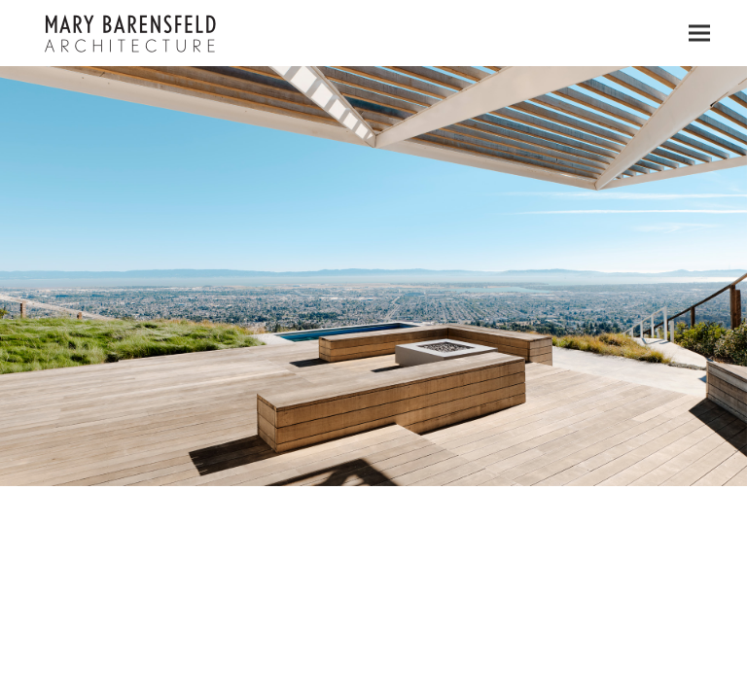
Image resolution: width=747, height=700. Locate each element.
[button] (699, 34)
